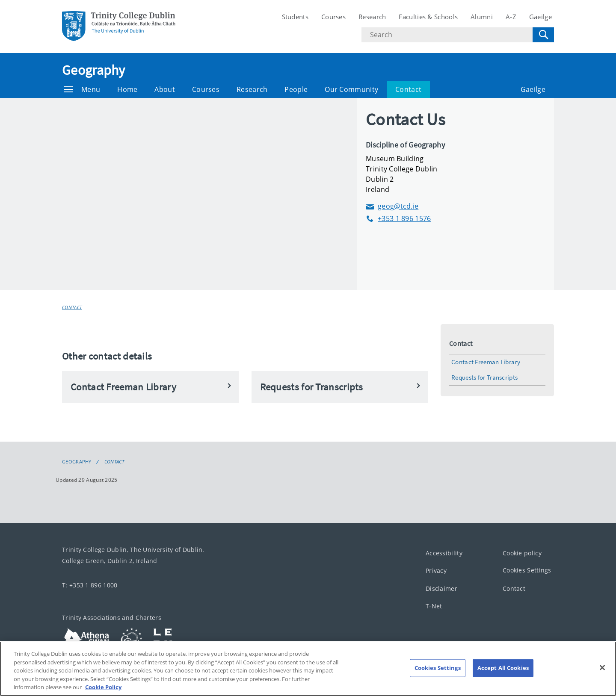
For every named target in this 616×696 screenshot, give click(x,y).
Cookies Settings (527, 570)
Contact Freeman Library (486, 362)
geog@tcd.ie (392, 206)
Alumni (482, 17)
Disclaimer (441, 588)
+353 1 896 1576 (398, 219)
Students (295, 17)
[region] (308, 669)
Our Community (351, 89)
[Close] (602, 668)
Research (372, 17)
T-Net (434, 606)
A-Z (511, 17)
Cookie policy (522, 553)
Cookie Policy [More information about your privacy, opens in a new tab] (103, 687)
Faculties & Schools (428, 17)
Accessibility (444, 553)
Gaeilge (540, 17)
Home (127, 89)
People (296, 89)
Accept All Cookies (503, 668)
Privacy (436, 571)
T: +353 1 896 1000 (90, 585)
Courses (333, 17)
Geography (94, 70)
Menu (82, 89)
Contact (408, 89)
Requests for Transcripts (484, 377)
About (165, 89)
